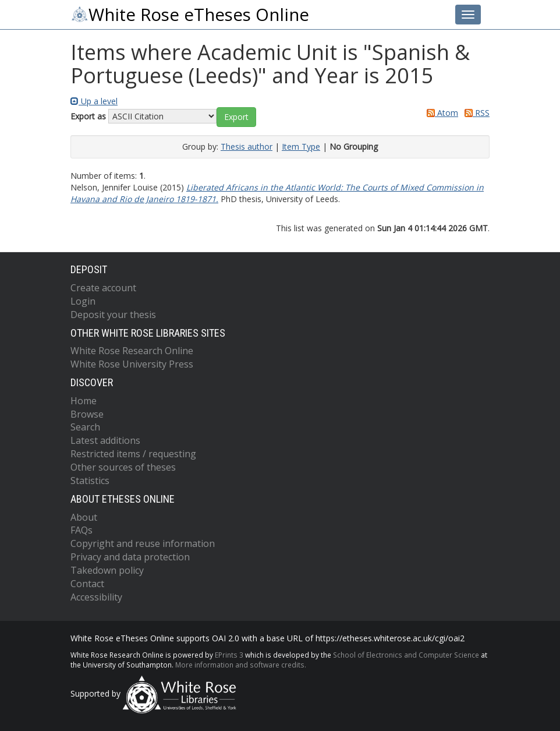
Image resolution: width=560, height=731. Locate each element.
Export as (88, 116)
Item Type (301, 146)
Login (83, 301)
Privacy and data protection (130, 557)
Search (85, 427)
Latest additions (105, 440)
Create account (103, 288)
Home (84, 401)
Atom (440, 113)
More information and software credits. (241, 665)
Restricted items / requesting (133, 454)
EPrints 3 (229, 655)
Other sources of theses (123, 467)
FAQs (81, 530)
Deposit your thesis (113, 315)
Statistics (90, 481)
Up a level (94, 101)
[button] (236, 117)
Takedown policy (107, 570)
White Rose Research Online (132, 351)
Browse (87, 414)
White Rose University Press (132, 364)
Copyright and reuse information (143, 543)
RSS (475, 113)
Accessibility (96, 597)
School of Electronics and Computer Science (406, 655)
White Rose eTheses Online (190, 15)
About (84, 517)
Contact (87, 584)
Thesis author (247, 146)
